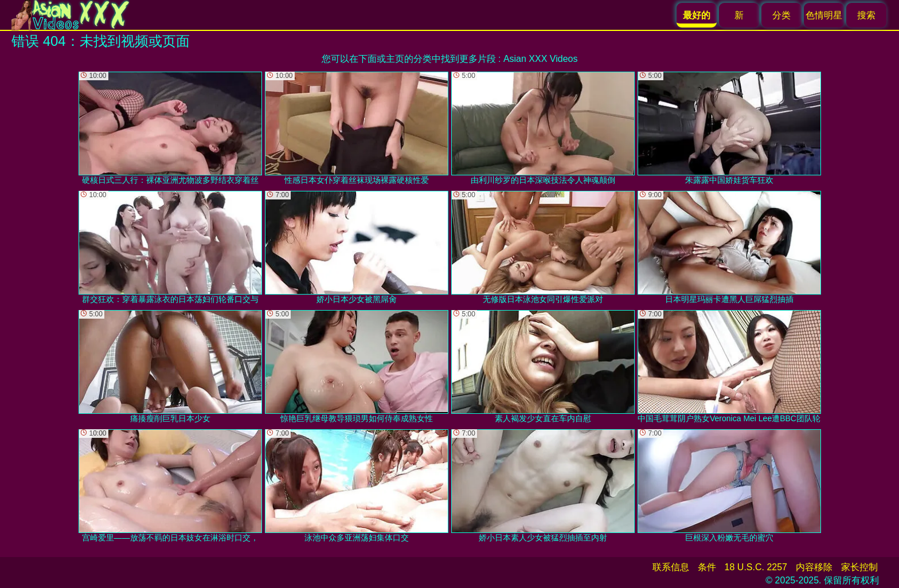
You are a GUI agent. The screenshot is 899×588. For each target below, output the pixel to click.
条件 (707, 567)
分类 (781, 15)
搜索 (866, 15)
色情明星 (824, 15)
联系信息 (671, 567)
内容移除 (814, 567)
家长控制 (859, 567)
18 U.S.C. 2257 (756, 567)
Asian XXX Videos (541, 59)
